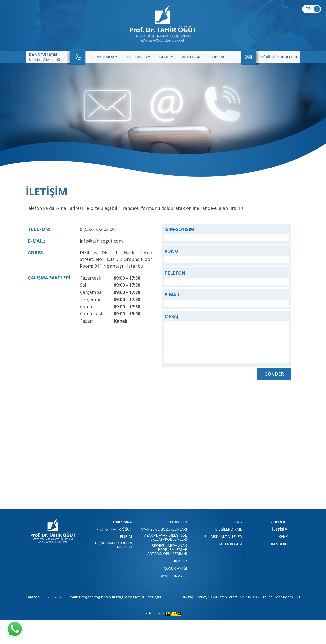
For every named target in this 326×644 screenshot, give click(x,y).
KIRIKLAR (179, 561)
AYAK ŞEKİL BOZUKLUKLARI (164, 529)
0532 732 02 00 (54, 597)
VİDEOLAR (191, 57)
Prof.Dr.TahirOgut (147, 597)
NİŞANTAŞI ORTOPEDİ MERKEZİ (113, 545)
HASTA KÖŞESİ (230, 544)
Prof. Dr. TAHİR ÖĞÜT (114, 529)
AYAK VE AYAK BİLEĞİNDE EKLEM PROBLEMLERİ (165, 537)
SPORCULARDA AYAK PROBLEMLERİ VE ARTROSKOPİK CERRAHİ (167, 550)
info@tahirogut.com (278, 57)
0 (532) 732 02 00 (45, 59)
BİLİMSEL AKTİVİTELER (223, 537)
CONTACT (219, 57)
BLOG (164, 57)
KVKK (283, 537)
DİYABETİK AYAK (173, 576)
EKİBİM (126, 537)
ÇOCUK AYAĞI (175, 568)
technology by (163, 613)
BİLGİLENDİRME (228, 529)
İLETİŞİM (280, 529)
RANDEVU (279, 544)
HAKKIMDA (104, 57)
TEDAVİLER (137, 57)
